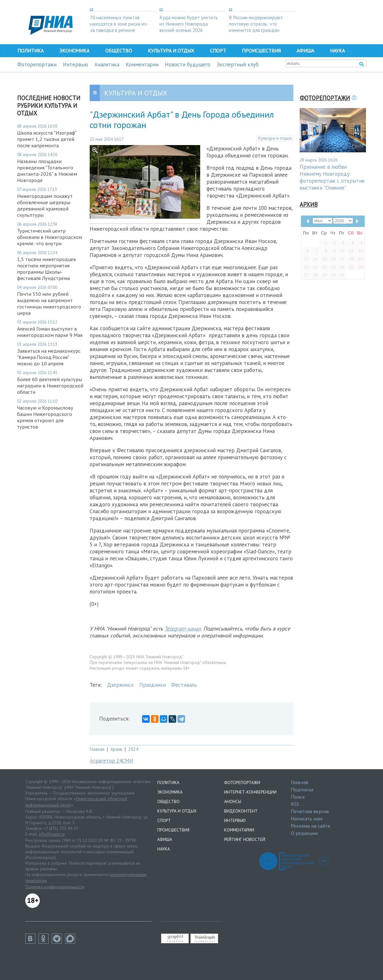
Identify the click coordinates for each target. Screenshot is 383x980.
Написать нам (307, 819)
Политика (30, 51)
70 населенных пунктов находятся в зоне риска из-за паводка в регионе (119, 24)
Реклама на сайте (311, 826)
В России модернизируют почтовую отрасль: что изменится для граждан (256, 24)
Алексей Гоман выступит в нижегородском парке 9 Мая (50, 332)
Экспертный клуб (238, 64)
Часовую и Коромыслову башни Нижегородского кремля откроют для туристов (45, 417)
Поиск (298, 797)
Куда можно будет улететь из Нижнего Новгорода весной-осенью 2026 (189, 24)
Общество (119, 51)
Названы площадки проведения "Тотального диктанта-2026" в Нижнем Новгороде (47, 171)
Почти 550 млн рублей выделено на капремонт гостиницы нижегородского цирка (49, 303)
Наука (337, 51)
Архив (116, 749)
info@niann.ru (52, 834)
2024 (133, 749)
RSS (295, 804)
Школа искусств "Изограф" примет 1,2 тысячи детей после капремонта (47, 139)
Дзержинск (120, 685)
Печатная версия (310, 811)
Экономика (74, 51)
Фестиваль (184, 685)
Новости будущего (188, 64)
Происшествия (261, 51)
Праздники (153, 685)
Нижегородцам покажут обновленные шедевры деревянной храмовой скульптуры (45, 205)
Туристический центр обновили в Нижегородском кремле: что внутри (50, 237)
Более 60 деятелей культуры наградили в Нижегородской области (50, 386)
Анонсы (233, 801)
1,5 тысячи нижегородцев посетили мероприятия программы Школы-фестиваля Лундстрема (47, 269)
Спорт (218, 51)
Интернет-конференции (250, 792)
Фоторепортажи (37, 64)
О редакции (304, 833)
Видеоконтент (241, 811)
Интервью (75, 64)
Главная (97, 749)
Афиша (305, 51)
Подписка (302, 789)
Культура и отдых (171, 51)
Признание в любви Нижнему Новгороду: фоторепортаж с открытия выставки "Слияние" (332, 177)
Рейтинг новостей (245, 839)
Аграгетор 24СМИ (112, 761)
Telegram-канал (183, 629)
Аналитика (107, 64)
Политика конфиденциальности (55, 887)
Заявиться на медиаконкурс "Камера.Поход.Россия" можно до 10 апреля (49, 357)
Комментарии (142, 64)
